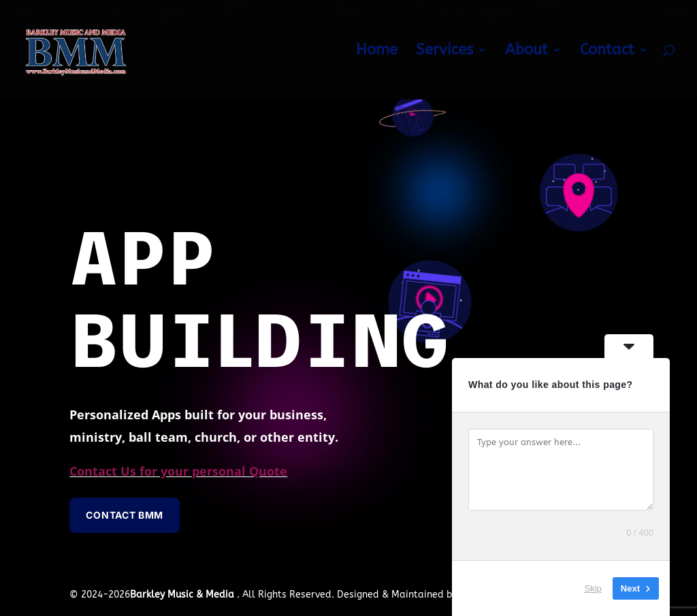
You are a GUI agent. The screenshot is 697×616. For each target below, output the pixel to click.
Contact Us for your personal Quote (178, 471)
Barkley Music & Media (183, 595)
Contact (607, 52)
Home (377, 52)
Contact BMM (125, 515)
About (526, 52)
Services (444, 52)
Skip (593, 588)
